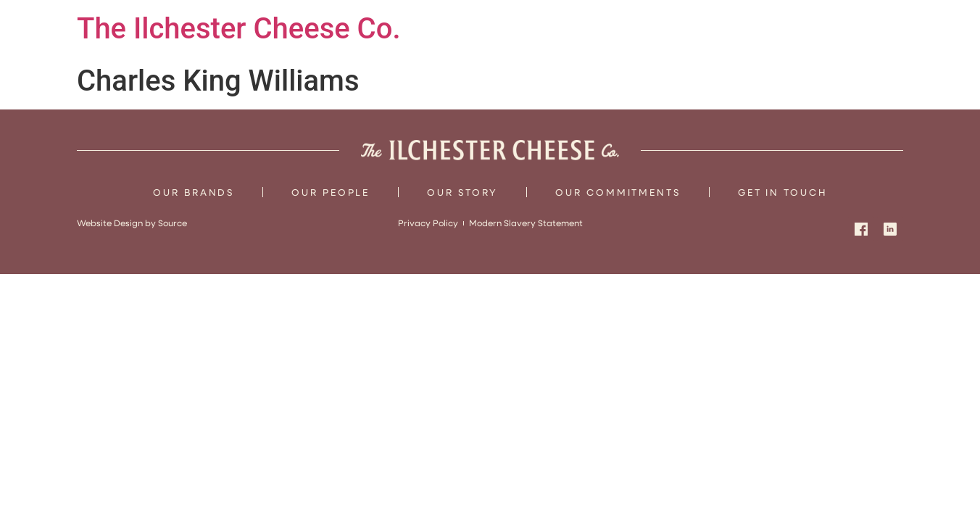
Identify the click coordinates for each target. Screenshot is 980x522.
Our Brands (194, 192)
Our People (331, 192)
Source (173, 223)
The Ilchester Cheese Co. (239, 29)
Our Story (462, 192)
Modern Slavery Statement (526, 223)
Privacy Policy (428, 223)
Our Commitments (618, 192)
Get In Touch (782, 192)
